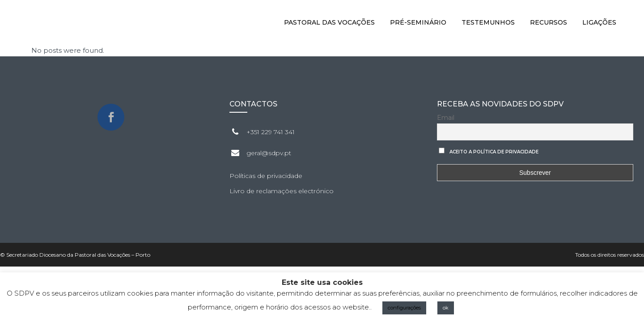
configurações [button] (404, 308)
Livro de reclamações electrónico (282, 191)
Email (446, 118)
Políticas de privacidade (266, 176)
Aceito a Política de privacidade (494, 152)
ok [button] (446, 308)
